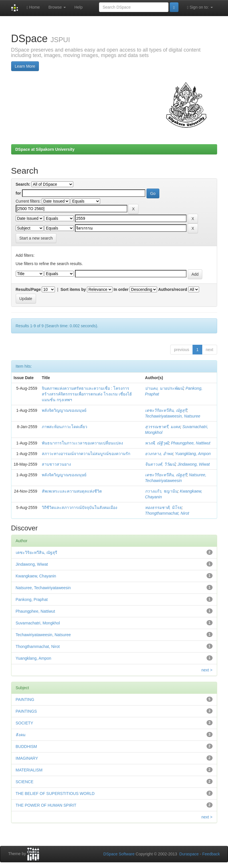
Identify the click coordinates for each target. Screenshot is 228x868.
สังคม (21, 735)
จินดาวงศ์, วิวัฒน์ (160, 464)
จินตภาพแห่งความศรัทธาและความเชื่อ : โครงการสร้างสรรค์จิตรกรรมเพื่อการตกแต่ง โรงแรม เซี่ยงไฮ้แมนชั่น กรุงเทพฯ (87, 394)
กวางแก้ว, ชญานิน (161, 491)
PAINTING (25, 700)
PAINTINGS (26, 711)
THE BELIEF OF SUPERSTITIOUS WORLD (55, 793)
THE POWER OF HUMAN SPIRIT (46, 805)
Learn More (25, 66)
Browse (57, 7)
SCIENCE (25, 782)
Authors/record (173, 289)
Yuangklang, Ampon (193, 454)
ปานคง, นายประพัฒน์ (164, 388)
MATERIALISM (29, 770)
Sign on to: (200, 7)
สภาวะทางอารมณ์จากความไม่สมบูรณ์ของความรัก (86, 454)
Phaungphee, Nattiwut (191, 443)
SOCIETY (24, 723)
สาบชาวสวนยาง (56, 464)
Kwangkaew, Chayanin (36, 576)
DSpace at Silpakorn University (45, 149)
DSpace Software (119, 854)
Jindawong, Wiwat (194, 464)
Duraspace (189, 854)
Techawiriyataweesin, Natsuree (173, 416)
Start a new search (36, 238)
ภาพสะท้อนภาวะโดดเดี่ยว (65, 427)
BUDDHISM (26, 746)
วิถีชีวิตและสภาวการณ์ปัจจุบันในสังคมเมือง (80, 508)
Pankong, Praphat (32, 599)
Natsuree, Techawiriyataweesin (43, 588)
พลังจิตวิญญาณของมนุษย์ (64, 410)
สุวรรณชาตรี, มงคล (163, 427)
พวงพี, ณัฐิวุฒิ (157, 443)
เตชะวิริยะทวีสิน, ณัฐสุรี (166, 410)
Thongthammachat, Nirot (167, 513)
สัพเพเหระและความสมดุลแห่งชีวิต (72, 491)
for (18, 193)
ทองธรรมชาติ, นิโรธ (163, 508)
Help (79, 7)
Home (33, 7)
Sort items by (73, 289)
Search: (23, 184)
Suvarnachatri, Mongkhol (38, 623)
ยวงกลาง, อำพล (159, 454)
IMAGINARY (27, 758)
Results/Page (28, 289)
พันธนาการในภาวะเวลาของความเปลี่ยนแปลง (82, 443)
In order (121, 289)
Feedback (211, 854)
